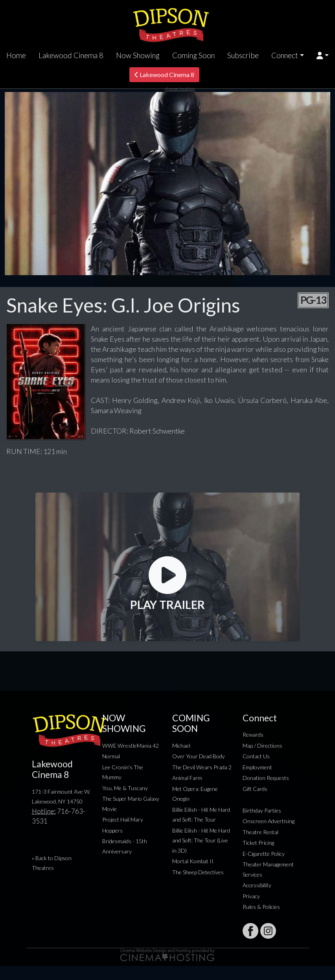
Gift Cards (255, 789)
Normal (111, 756)
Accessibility (257, 885)
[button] (323, 55)
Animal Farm (187, 778)
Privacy (251, 896)
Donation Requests (266, 778)
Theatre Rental (260, 832)
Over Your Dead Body (199, 756)
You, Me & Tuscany (125, 788)
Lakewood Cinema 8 (71, 55)
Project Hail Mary (123, 819)
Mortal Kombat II (193, 861)
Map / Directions (262, 746)
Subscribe (243, 55)
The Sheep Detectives (198, 872)
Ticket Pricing (258, 843)
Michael (181, 746)
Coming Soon (193, 55)
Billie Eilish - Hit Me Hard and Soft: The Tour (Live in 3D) (201, 840)
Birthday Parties (262, 810)
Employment (257, 767)
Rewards (253, 735)
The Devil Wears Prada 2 (202, 767)
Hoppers (112, 830)
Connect (285, 55)
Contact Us (256, 756)
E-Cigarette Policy (264, 854)
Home (16, 55)
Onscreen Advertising (269, 821)
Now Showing (138, 55)
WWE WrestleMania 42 (131, 746)
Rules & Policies (261, 907)
